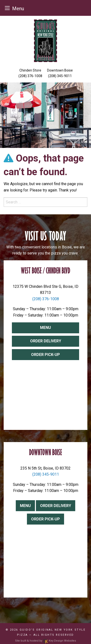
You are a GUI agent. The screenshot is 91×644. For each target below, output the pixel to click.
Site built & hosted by (45, 641)
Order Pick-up (45, 355)
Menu (45, 328)
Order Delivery (46, 341)
